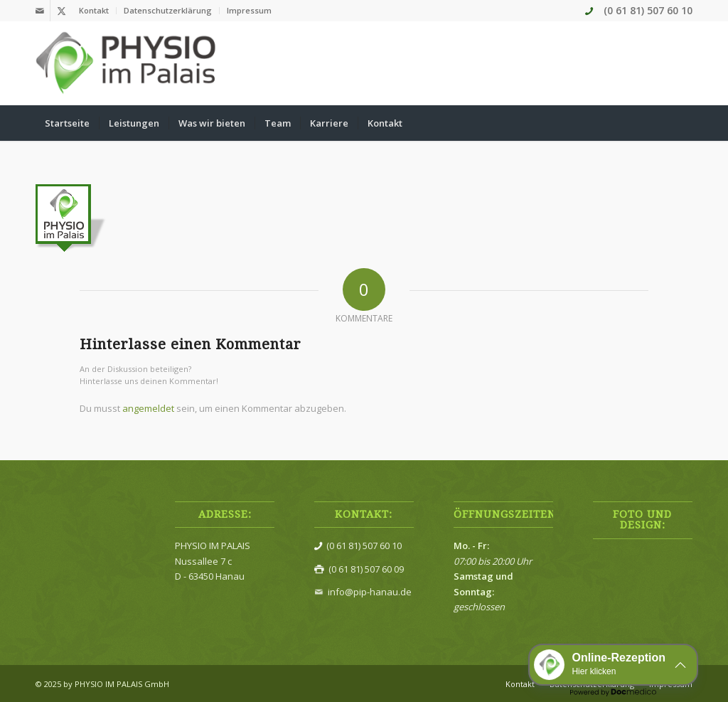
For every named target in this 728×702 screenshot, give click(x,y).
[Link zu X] (61, 11)
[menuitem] (94, 11)
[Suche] (683, 123)
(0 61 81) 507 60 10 (648, 10)
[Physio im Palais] (127, 63)
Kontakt (94, 10)
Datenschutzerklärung (168, 10)
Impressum (249, 10)
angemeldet (148, 408)
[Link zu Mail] (39, 11)
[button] (613, 665)
